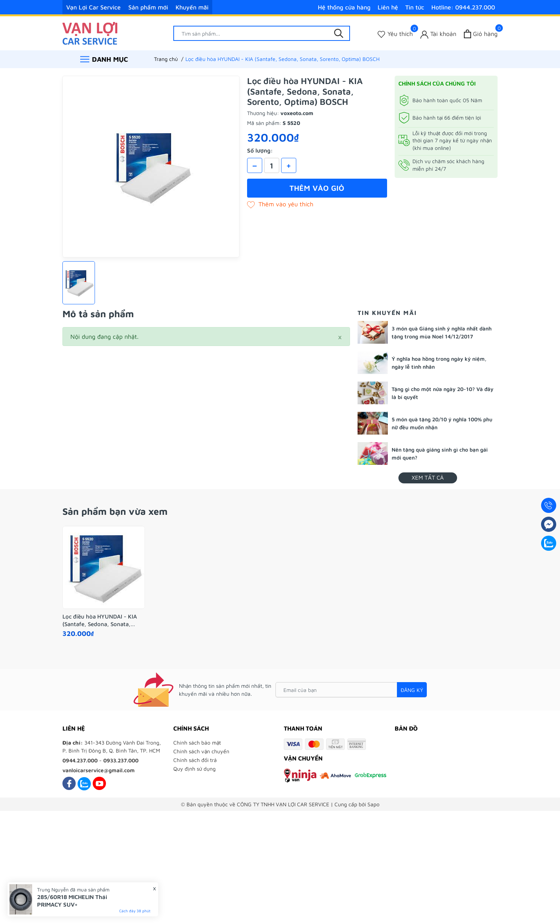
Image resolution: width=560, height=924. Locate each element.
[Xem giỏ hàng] (481, 34)
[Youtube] (99, 783)
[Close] (340, 337)
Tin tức (415, 7)
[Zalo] (84, 783)
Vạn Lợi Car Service (93, 7)
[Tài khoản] (438, 34)
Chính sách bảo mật (197, 742)
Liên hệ (388, 7)
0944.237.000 (80, 760)
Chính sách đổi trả (195, 760)
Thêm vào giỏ (317, 188)
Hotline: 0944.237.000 (463, 7)
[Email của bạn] (351, 690)
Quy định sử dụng (194, 769)
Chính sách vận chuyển (201, 751)
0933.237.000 (121, 760)
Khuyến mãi (192, 7)
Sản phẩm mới (148, 7)
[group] (151, 167)
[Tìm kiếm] (339, 33)
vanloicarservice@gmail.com (99, 770)
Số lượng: (260, 150)
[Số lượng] (272, 165)
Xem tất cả (428, 478)
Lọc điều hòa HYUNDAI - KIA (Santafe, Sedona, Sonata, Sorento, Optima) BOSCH (100, 620)
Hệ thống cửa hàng (344, 7)
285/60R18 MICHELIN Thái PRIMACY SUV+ (72, 901)
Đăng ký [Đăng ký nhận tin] (412, 690)
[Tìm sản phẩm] (262, 33)
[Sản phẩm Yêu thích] (395, 34)
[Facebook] (69, 783)
